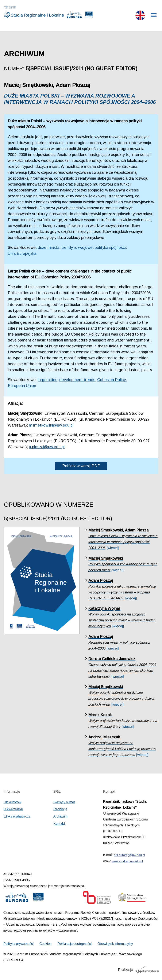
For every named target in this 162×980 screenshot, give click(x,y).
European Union (22, 386)
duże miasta (49, 247)
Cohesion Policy (111, 380)
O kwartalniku (13, 809)
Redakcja (60, 809)
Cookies (45, 944)
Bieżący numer (64, 802)
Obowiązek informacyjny (115, 944)
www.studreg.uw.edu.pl (127, 861)
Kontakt (59, 824)
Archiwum (60, 816)
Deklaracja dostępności (74, 944)
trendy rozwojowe (77, 247)
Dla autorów (12, 802)
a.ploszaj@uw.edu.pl (47, 447)
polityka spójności (110, 247)
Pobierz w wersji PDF (81, 466)
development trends (77, 380)
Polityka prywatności (18, 944)
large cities (47, 380)
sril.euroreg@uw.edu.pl (129, 855)
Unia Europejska (22, 253)
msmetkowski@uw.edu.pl (51, 425)
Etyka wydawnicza (17, 816)
